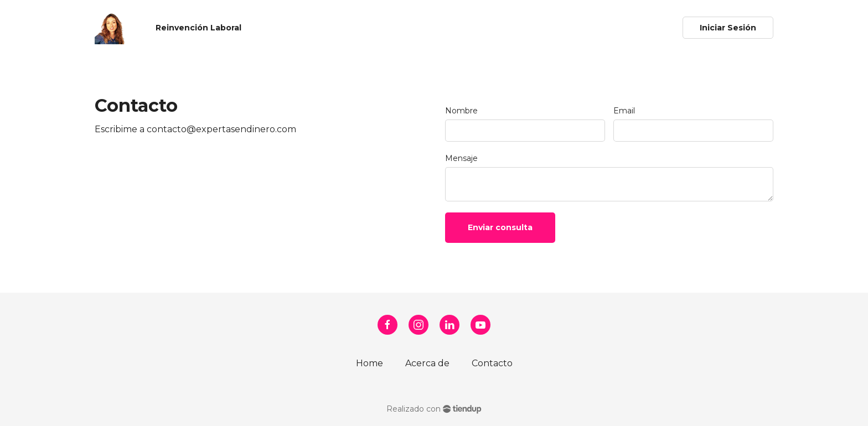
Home (370, 363)
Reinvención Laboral (198, 28)
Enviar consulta (500, 227)
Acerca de (427, 363)
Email (624, 111)
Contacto (492, 363)
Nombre (461, 111)
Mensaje (461, 158)
